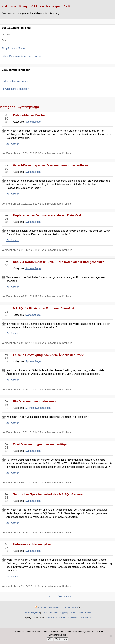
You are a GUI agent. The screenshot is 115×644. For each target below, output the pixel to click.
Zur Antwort (13, 144)
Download (53, 612)
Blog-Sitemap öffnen (13, 49)
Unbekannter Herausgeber (32, 544)
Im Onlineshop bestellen (15, 89)
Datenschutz (85, 617)
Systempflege (33, 122)
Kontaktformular (84, 612)
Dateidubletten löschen (30, 115)
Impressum (73, 617)
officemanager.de (32, 612)
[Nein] (111, 636)
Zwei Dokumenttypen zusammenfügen (41, 444)
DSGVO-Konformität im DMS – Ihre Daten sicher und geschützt (58, 262)
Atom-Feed (54, 607)
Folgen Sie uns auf (70, 607)
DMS (44, 612)
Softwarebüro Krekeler (56, 617)
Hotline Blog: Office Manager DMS (36, 7)
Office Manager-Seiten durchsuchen (22, 56)
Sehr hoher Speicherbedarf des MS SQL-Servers (48, 494)
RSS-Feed (42, 607)
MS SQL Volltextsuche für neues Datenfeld (44, 308)
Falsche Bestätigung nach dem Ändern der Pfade (48, 355)
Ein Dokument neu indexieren (34, 401)
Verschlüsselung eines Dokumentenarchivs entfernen (52, 165)
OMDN (72, 612)
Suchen (29, 408)
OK (50, 639)
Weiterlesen (61, 639)
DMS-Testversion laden (15, 81)
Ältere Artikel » (64, 596)
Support (63, 612)
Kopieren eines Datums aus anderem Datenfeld (47, 215)
